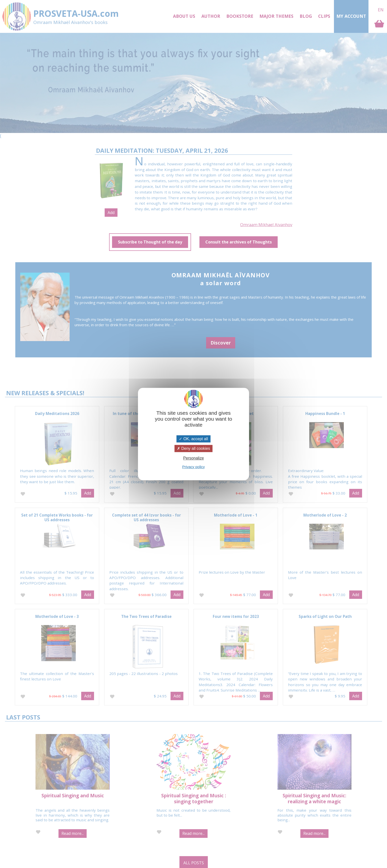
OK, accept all (193, 439)
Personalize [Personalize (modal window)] (193, 458)
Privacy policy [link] (193, 467)
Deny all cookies (193, 448)
